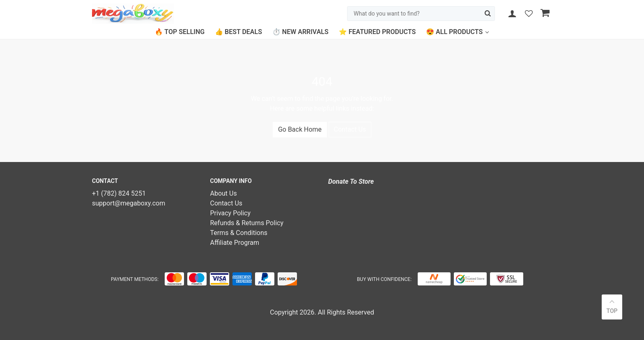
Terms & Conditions (239, 233)
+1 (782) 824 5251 (119, 193)
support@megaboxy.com (129, 203)
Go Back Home (300, 129)
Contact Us (350, 129)
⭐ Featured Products (377, 32)
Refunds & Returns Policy (247, 223)
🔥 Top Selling (180, 32)
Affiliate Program (235, 243)
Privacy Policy (231, 213)
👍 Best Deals (238, 32)
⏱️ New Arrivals (300, 32)
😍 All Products (454, 32)
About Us (224, 193)
